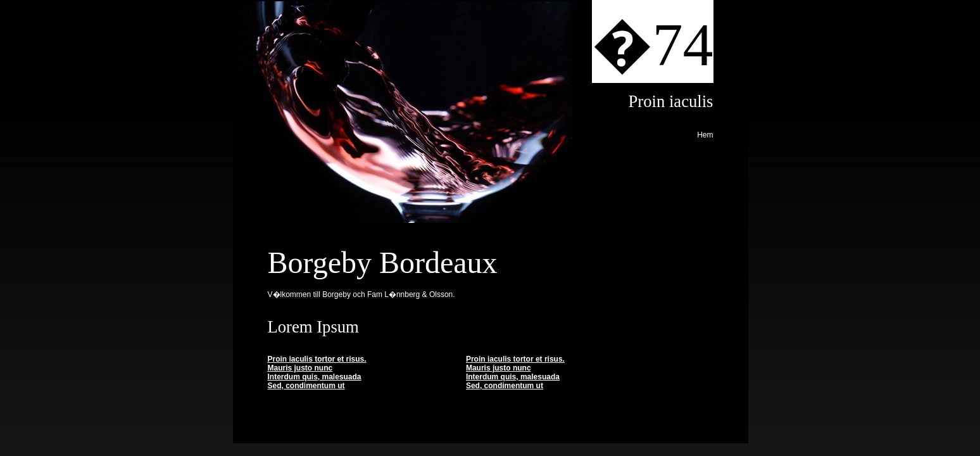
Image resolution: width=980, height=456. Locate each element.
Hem (705, 135)
